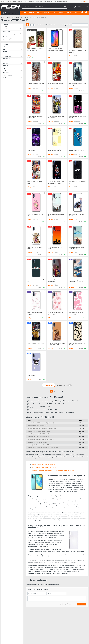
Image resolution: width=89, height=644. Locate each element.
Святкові (12, 61)
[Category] (26, 7)
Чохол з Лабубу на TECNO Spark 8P (37, 426)
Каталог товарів (11, 13)
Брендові (12, 44)
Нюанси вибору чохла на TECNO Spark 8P (43, 465)
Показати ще (49, 385)
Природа (12, 66)
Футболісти (12, 73)
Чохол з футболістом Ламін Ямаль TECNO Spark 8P (42, 445)
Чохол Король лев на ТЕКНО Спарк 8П (38, 437)
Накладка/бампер (10, 34)
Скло (6, 27)
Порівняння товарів (61, 1)
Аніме (12, 47)
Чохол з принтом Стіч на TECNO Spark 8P (39, 431)
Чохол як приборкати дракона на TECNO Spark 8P (42, 428)
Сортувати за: (67, 25)
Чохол (6, 29)
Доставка (21, 1)
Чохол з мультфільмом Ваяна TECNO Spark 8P (41, 439)
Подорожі (12, 68)
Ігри (12, 54)
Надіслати (82, 604)
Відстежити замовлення (36, 1)
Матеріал (12, 37)
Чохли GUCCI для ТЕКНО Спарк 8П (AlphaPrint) (41, 423)
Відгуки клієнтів (12, 1)
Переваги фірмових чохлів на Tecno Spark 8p (44, 467)
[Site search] (47, 7)
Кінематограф (12, 56)
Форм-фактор (12, 32)
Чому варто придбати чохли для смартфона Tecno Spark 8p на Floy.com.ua (53, 470)
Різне (12, 70)
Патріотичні (12, 59)
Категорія (12, 25)
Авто (12, 49)
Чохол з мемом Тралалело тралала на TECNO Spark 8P (43, 448)
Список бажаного (49, 1)
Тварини (12, 63)
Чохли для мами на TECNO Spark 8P (38, 442)
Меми (12, 77)
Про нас (4, 1)
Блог (26, 1)
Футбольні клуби (12, 75)
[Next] (65, 391)
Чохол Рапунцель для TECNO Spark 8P (38, 434)
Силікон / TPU (9, 39)
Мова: (84, 1)
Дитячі (12, 52)
